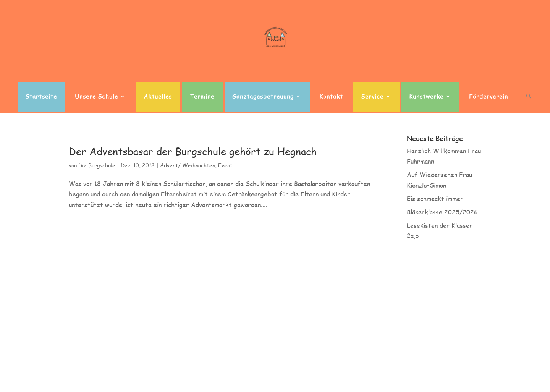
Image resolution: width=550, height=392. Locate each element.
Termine (202, 97)
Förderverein (489, 97)
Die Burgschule (97, 165)
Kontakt (331, 97)
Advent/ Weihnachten (188, 165)
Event (225, 165)
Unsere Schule (96, 97)
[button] (529, 103)
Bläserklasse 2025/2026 (442, 212)
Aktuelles (158, 97)
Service (372, 97)
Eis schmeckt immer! (436, 198)
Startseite (41, 97)
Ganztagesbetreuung (263, 97)
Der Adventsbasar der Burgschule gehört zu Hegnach (193, 151)
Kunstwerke (426, 97)
